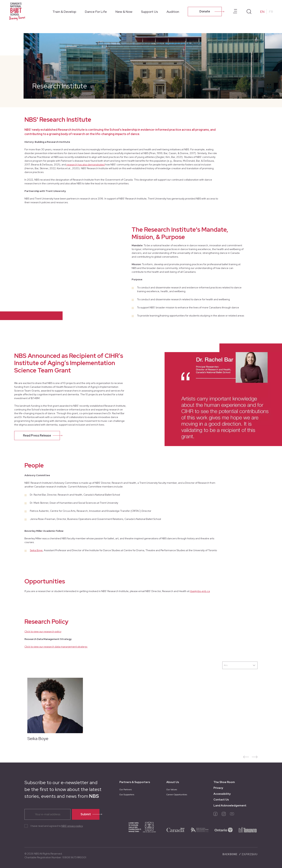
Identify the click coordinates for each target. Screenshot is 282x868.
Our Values (172, 790)
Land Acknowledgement (230, 806)
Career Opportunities (177, 795)
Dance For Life (96, 12)
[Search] (249, 12)
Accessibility (222, 794)
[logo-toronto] (248, 829)
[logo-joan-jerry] (138, 829)
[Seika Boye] (54, 711)
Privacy (218, 788)
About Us (173, 782)
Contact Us (221, 800)
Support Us (149, 12)
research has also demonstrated (85, 165)
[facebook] (215, 815)
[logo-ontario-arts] (200, 829)
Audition (173, 12)
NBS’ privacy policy (72, 826)
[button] (246, 757)
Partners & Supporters (135, 782)
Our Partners (126, 790)
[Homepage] (18, 11)
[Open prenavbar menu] (235, 12)
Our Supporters (127, 795)
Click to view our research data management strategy (56, 647)
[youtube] (232, 815)
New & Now (124, 12)
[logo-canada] (176, 829)
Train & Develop (64, 12)
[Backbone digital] (230, 854)
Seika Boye (36, 550)
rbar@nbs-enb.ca (200, 591)
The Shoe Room (224, 782)
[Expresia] (248, 854)
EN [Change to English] (262, 12)
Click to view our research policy (43, 631)
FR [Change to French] (271, 12)
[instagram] (224, 815)
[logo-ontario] (224, 829)
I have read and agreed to (57, 826)
